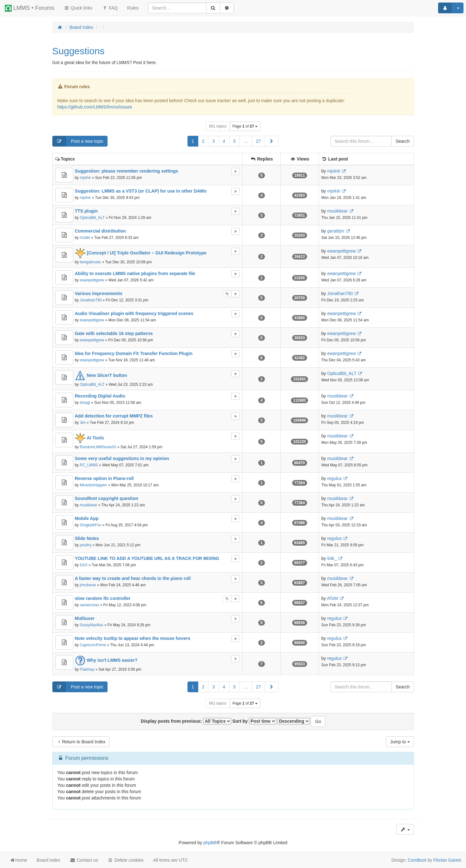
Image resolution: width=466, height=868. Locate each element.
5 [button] (234, 141)
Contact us (84, 860)
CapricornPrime (93, 645)
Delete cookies (126, 860)
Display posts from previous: (186, 721)
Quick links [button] (78, 8)
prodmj (86, 545)
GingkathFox (91, 525)
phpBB (210, 843)
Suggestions (79, 51)
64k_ (332, 558)
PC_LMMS (89, 465)
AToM (333, 598)
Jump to (400, 742)
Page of (245, 126)
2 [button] (203, 141)
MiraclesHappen (94, 485)
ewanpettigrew (341, 251)
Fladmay (87, 669)
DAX (84, 565)
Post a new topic (78, 141)
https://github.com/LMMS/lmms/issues (95, 107)
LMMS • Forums (30, 8)
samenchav (90, 605)
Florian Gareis (447, 860)
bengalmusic (91, 262)
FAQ (110, 8)
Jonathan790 (91, 300)
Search (403, 141)
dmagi (85, 403)
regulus (334, 478)
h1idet (85, 238)
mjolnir (85, 178)
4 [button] (224, 141)
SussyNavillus (92, 625)
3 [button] (213, 141)
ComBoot (417, 860)
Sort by (254, 721)
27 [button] (259, 141)
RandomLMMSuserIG (98, 447)
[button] (272, 141)
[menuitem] (133, 8)
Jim (83, 423)
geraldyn (336, 231)
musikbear (337, 211)
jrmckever (88, 585)
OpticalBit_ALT (92, 218)
